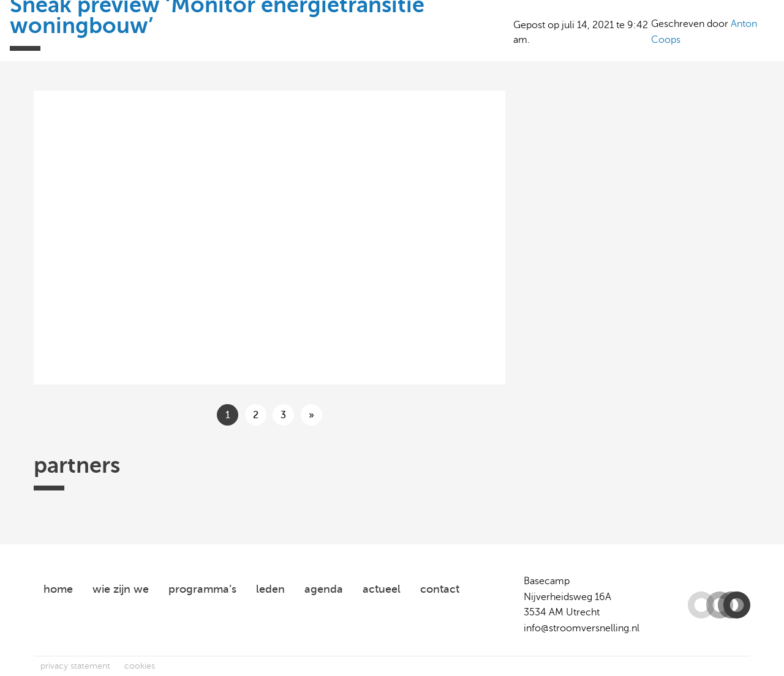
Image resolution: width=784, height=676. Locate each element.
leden (270, 589)
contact (440, 589)
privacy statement (75, 666)
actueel (382, 589)
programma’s (202, 589)
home (58, 589)
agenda (324, 589)
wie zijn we (121, 589)
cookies (140, 666)
